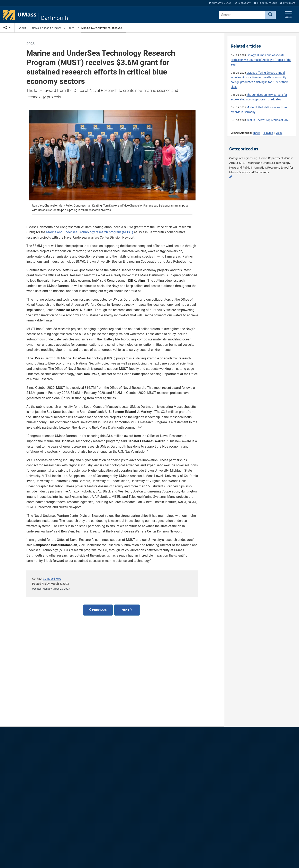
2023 (72, 28)
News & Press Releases (47, 28)
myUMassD (288, 3)
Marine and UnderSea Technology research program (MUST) (90, 232)
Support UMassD (220, 3)
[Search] (270, 15)
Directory (243, 3)
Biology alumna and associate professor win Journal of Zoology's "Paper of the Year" (261, 60)
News (256, 133)
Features (268, 133)
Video (279, 133)
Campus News (52, 579)
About (22, 28)
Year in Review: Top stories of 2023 (268, 120)
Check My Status (265, 3)
